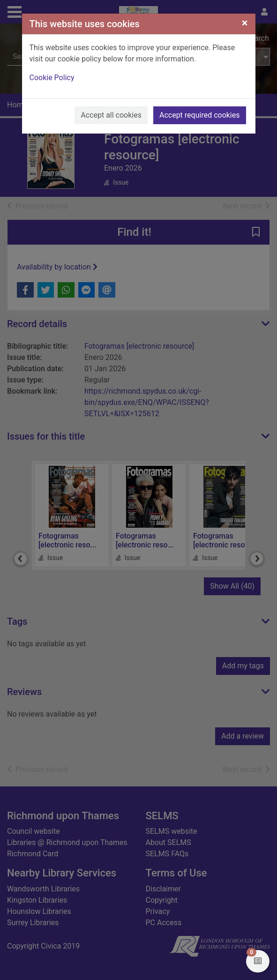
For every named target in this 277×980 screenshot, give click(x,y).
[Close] (245, 23)
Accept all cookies (111, 115)
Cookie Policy (52, 78)
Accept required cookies (200, 115)
